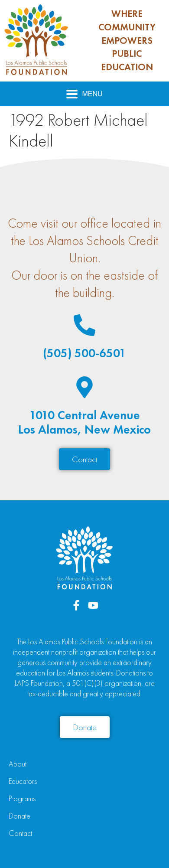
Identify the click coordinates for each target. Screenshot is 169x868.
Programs (22, 798)
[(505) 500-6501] (84, 325)
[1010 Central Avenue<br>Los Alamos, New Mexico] (84, 387)
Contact (20, 833)
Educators (23, 781)
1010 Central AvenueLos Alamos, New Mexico (84, 423)
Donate (19, 816)
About (18, 764)
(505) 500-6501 (84, 353)
